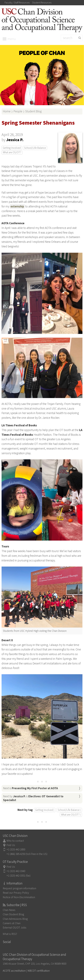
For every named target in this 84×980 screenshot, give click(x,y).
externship (17, 206)
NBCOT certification (39, 971)
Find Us (11, 845)
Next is (31, 788)
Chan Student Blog (13, 914)
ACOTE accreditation (14, 971)
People (18, 111)
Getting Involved (12, 148)
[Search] (72, 38)
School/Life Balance (35, 148)
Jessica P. (15, 140)
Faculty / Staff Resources (17, 3)
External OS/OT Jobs (15, 928)
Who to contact (15, 841)
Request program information (19, 888)
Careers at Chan (12, 923)
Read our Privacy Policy (16, 893)
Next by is (33, 798)
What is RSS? (10, 934)
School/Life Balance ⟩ (69, 810)
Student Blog (33, 111)
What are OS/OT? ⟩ (71, 815)
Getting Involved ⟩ (45, 810)
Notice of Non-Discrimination (19, 897)
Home (7, 111)
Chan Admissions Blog (15, 919)
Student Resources (42, 3)
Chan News (9, 910)
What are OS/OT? (12, 152)
